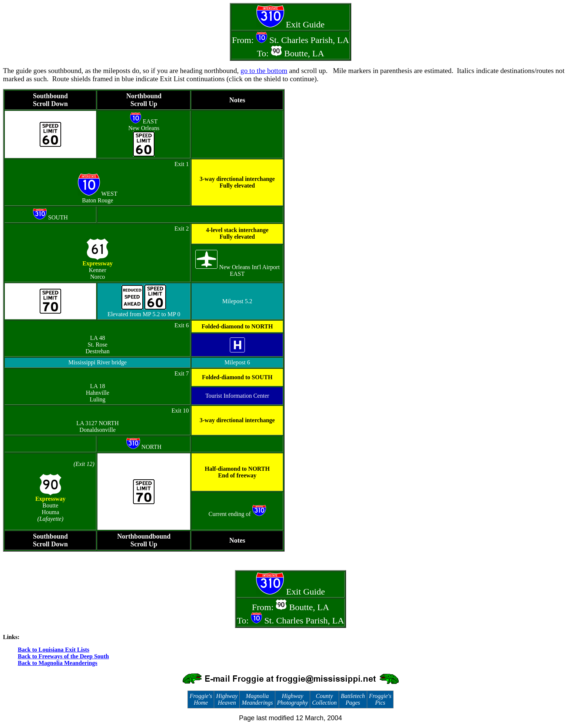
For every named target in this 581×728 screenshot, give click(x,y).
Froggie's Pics (380, 699)
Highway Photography (293, 699)
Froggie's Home (201, 699)
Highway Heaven (227, 699)
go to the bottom (264, 71)
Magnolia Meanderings (257, 699)
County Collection (324, 699)
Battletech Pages (353, 699)
